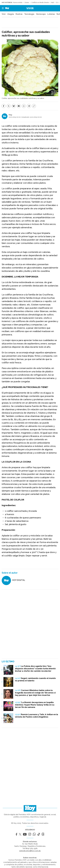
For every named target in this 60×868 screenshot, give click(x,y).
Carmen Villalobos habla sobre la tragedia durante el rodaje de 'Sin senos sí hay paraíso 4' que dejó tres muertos (35, 693)
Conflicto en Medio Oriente (40, 3)
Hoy (10, 115)
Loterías (51, 14)
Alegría (11, 14)
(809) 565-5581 (32, 848)
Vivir (30, 8)
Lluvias (27, 3)
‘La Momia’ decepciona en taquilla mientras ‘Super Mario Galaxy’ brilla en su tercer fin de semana (35, 705)
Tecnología (29, 14)
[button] (2, 8)
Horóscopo (41, 14)
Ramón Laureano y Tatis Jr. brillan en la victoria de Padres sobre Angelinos (36, 716)
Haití (52, 3)
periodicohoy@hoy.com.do (30, 851)
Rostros (19, 14)
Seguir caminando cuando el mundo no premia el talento (35, 679)
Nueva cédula (18, 3)
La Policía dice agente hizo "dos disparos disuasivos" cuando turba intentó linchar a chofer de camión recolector (35, 669)
